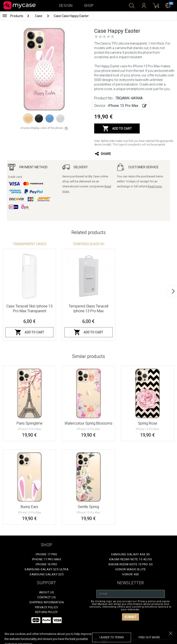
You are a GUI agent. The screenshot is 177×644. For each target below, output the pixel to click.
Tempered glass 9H (88, 244)
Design (66, 6)
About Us (47, 592)
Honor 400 (130, 574)
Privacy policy (47, 607)
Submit (130, 617)
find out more (149, 637)
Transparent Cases (29, 244)
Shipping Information (47, 602)
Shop (89, 6)
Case (39, 16)
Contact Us (47, 597)
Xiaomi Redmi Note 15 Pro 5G (131, 564)
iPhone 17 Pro (47, 554)
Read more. (155, 186)
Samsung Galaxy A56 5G (130, 554)
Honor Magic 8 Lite (130, 569)
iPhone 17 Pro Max (47, 559)
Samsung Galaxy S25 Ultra (47, 569)
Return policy (47, 612)
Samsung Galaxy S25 (47, 574)
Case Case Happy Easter (71, 16)
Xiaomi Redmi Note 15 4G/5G (130, 559)
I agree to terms (112, 637)
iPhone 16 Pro (47, 564)
